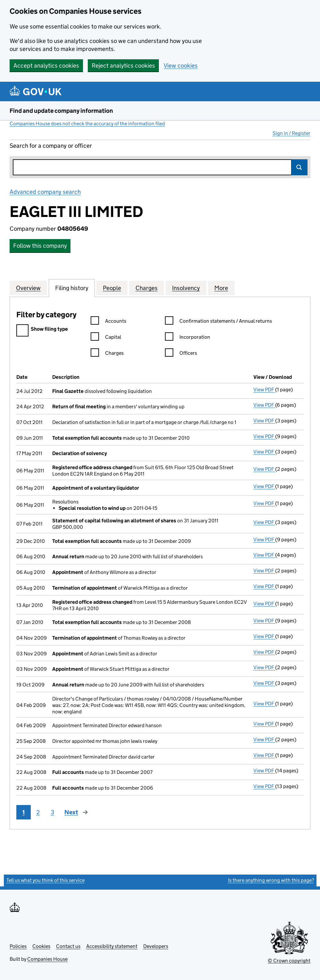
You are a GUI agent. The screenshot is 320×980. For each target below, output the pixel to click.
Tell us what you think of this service (45, 880)
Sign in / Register (291, 133)
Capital (106, 338)
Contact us (68, 946)
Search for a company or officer (51, 146)
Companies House (47, 959)
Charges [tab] (147, 288)
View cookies (181, 66)
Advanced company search (45, 192)
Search (299, 167)
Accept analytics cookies (46, 66)
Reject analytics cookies (123, 66)
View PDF (264, 390)
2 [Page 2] (38, 812)
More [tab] (221, 288)
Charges (107, 354)
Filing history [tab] (72, 288)
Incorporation (188, 338)
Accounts (108, 322)
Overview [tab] (28, 288)
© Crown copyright (289, 961)
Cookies (41, 946)
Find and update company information (61, 111)
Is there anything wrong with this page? (271, 880)
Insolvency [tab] (186, 288)
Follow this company (40, 246)
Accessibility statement (112, 946)
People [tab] (112, 288)
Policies (18, 946)
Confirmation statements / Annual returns (218, 322)
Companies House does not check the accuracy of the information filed (87, 124)
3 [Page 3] (52, 812)
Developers (156, 946)
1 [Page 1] (24, 812)
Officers (181, 354)
